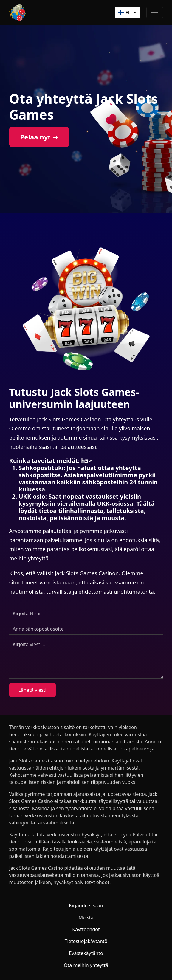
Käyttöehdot (86, 929)
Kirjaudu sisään (86, 905)
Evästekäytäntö (86, 953)
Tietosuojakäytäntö (86, 941)
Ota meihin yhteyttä (86, 965)
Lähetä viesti (32, 690)
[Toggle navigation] (155, 13)
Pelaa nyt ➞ (39, 137)
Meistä (86, 917)
